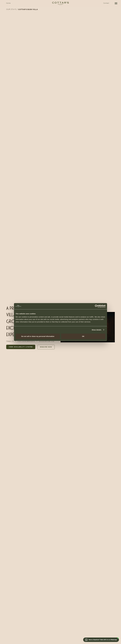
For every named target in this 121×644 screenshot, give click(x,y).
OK (83, 336)
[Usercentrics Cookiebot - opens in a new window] (96, 306)
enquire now (46, 347)
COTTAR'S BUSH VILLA (28, 9)
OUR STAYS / (12, 9)
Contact (106, 3)
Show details (97, 330)
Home (8, 3)
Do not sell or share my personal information (38, 336)
